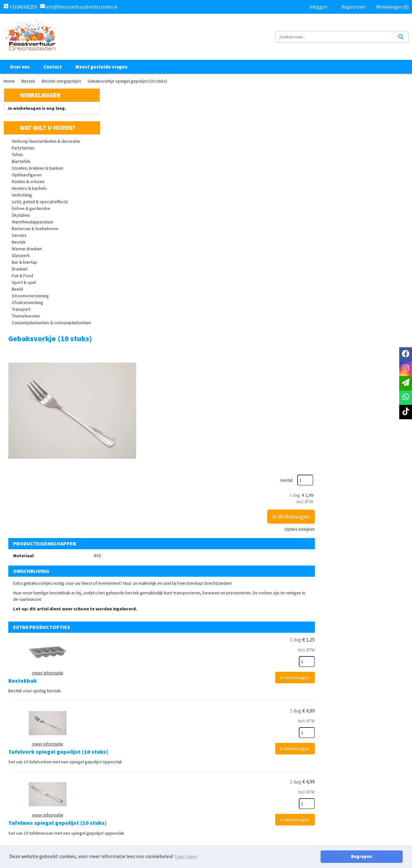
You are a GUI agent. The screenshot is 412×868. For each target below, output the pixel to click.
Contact (53, 69)
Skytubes (21, 217)
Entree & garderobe (31, 211)
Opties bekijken (389, 159)
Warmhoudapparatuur (33, 224)
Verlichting (22, 197)
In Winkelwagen (380, 146)
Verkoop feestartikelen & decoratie (46, 143)
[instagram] (367, 813)
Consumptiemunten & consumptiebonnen (51, 325)
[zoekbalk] (353, 38)
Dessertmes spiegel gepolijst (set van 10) (240, 643)
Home (9, 83)
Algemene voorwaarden (238, 805)
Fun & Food (23, 278)
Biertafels (21, 164)
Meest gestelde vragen (101, 69)
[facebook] (353, 813)
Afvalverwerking (27, 305)
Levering (221, 826)
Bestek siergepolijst (61, 83)
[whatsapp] (406, 398)
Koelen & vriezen (28, 184)
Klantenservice (296, 805)
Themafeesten (26, 318)
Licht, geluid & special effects (40, 204)
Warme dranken (27, 251)
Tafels (18, 157)
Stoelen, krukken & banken (38, 170)
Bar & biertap (24, 264)
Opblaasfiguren (27, 177)
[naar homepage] (30, 38)
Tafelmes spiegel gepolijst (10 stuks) (234, 462)
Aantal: (376, 110)
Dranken (20, 271)
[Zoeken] (401, 38)
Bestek (28, 83)
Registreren (349, 7)
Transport (21, 311)
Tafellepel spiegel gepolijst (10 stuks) (236, 523)
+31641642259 (20, 7)
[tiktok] (381, 813)
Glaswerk (21, 258)
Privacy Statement (232, 816)
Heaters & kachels (29, 190)
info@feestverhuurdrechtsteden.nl (81, 7)
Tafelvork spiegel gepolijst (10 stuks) (235, 402)
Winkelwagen (40, 97)
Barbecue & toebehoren (35, 231)
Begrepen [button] (380, 856)
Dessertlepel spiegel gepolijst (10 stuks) (239, 704)
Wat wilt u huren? (43, 130)
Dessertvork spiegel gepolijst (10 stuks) (239, 583)
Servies (19, 237)
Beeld (17, 291)
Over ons (20, 69)
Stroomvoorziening (30, 298)
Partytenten (23, 150)
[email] (406, 383)
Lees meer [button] (186, 856)
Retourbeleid (226, 837)
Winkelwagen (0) (389, 7)
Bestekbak (200, 341)
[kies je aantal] (396, 362)
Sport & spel (24, 285)
